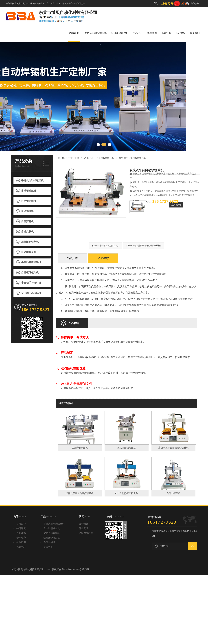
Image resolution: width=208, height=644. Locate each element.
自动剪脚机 (27, 221)
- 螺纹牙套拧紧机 (50, 538)
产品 (48, 517)
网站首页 (74, 33)
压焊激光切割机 (30, 242)
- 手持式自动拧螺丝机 (52, 524)
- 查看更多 (47, 547)
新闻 (85, 517)
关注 (116, 517)
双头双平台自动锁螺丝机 (132, 158)
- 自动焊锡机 (48, 542)
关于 (20, 517)
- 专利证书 (20, 533)
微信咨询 (195, 3)
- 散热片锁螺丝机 (50, 533)
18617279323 (170, 4)
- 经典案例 (20, 542)
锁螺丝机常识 (86, 533)
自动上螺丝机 (173, 493)
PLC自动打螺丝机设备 (127, 493)
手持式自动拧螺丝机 (96, 33)
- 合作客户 (20, 538)
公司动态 (83, 524)
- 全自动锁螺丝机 (50, 528)
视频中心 (166, 33)
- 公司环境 (20, 528)
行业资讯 (83, 528)
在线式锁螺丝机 (80, 448)
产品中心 (138, 33)
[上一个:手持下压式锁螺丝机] (105, 246)
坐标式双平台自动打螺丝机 (80, 493)
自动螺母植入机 (30, 272)
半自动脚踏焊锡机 (31, 262)
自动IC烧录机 (29, 252)
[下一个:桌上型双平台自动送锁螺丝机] (144, 246)
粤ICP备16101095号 (72, 569)
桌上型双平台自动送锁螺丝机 (173, 448)
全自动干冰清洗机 (31, 293)
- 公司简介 (20, 524)
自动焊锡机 (27, 211)
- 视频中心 (20, 547)
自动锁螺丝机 (29, 191)
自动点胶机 (27, 232)
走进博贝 (180, 33)
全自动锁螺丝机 (120, 33)
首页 (77, 158)
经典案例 (152, 33)
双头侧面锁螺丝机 (127, 448)
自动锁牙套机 (29, 201)
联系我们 (195, 33)
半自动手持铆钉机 (31, 283)
